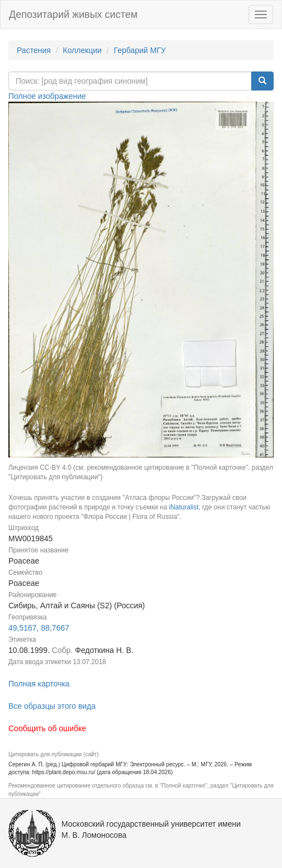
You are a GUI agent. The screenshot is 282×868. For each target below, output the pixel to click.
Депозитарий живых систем (73, 15)
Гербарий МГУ (140, 50)
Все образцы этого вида (52, 706)
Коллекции (83, 50)
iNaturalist (184, 507)
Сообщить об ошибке (47, 728)
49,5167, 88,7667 (39, 628)
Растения (34, 50)
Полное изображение (47, 96)
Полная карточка (39, 684)
